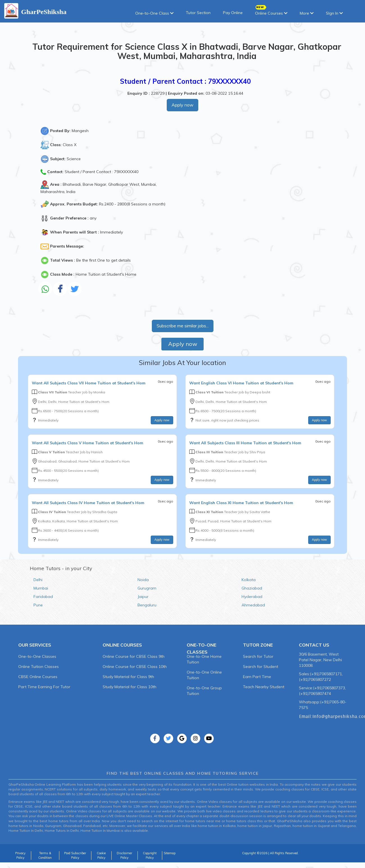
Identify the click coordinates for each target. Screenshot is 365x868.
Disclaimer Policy (124, 855)
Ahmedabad (253, 605)
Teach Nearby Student (264, 687)
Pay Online (233, 13)
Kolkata (249, 580)
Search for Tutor (258, 656)
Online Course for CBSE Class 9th (134, 656)
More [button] (307, 13)
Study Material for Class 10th (129, 687)
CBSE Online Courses (38, 677)
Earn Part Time (257, 677)
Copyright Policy (150, 855)
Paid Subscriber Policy (75, 855)
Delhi (38, 580)
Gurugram (147, 588)
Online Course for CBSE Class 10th (135, 667)
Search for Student (261, 667)
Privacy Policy (20, 855)
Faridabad (43, 597)
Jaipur (143, 597)
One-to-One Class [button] (154, 13)
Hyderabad (252, 597)
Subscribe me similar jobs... (183, 326)
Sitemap (170, 853)
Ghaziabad (252, 588)
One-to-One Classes (37, 656)
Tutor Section (198, 13)
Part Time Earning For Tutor (44, 687)
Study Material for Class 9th (128, 677)
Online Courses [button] (271, 11)
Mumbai (41, 588)
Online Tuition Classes (39, 667)
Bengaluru (147, 605)
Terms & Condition (45, 855)
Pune (38, 605)
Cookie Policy (101, 855)
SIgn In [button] (334, 13)
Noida (143, 580)
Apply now (182, 105)
